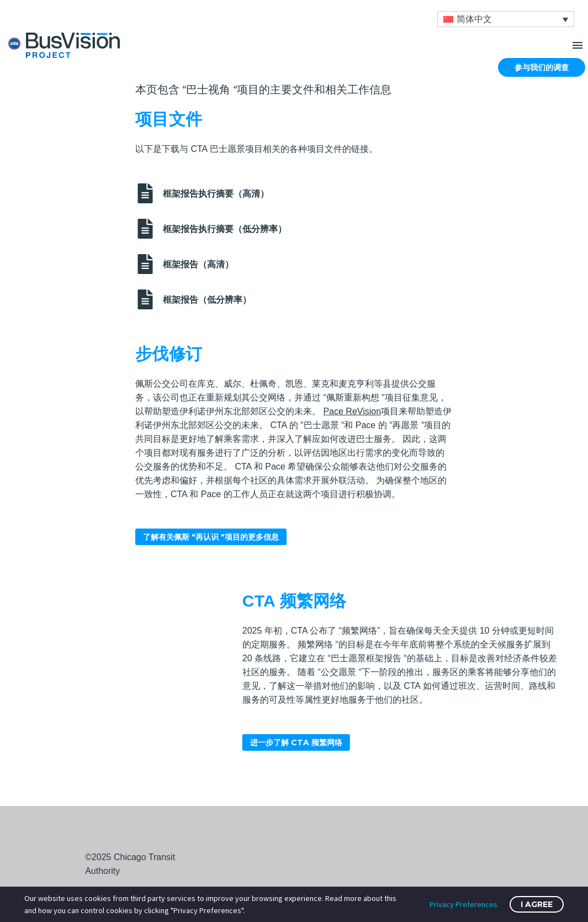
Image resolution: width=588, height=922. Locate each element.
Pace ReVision (352, 400)
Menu (578, 45)
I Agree (537, 904)
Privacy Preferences (463, 904)
